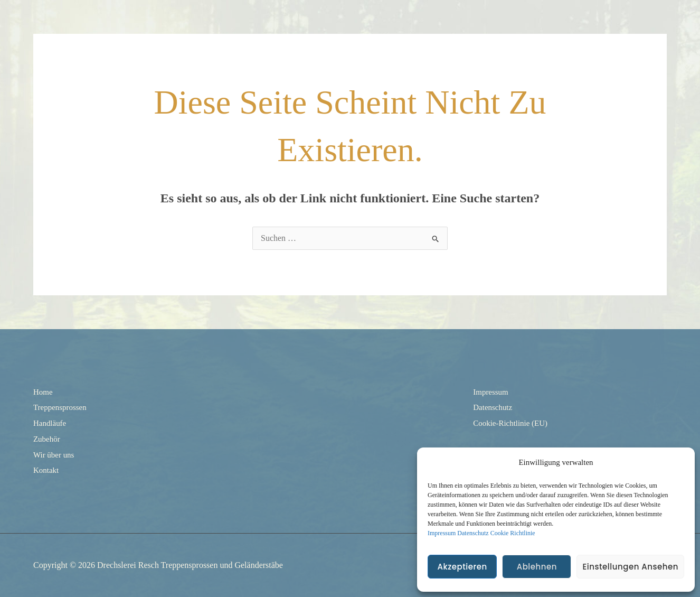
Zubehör (48, 439)
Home (44, 392)
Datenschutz (473, 533)
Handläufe (51, 423)
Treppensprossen (62, 407)
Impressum (442, 533)
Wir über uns (55, 454)
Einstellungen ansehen (630, 567)
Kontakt (47, 470)
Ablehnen (537, 567)
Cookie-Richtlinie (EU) (513, 423)
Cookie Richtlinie (513, 533)
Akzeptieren (462, 567)
